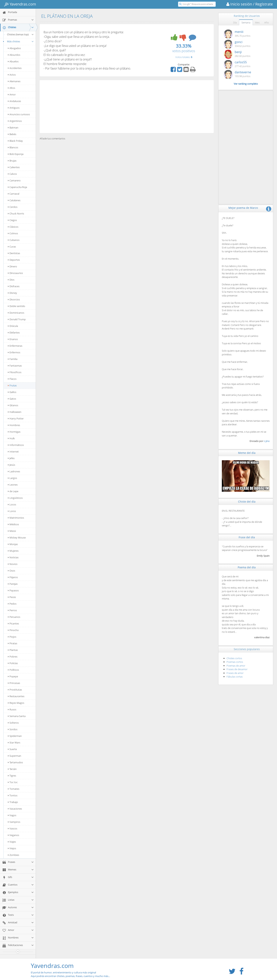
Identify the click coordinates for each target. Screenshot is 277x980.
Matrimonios (16, 518)
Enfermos (14, 352)
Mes (257, 22)
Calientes (14, 167)
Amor (12, 94)
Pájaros (13, 577)
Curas (12, 247)
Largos (12, 478)
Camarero (14, 180)
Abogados (14, 48)
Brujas (12, 161)
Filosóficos (15, 372)
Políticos (13, 670)
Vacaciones (15, 809)
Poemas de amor (236, 666)
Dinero (12, 266)
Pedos (12, 604)
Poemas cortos (235, 662)
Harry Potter (16, 418)
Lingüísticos (15, 498)
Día (235, 22)
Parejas (13, 584)
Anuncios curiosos (19, 114)
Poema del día (247, 567)
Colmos (13, 233)
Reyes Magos (16, 703)
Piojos (12, 637)
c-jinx (267, 441)
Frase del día (247, 537)
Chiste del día (247, 502)
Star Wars (14, 743)
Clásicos (13, 227)
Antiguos (14, 108)
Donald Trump (17, 319)
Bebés (12, 134)
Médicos (13, 524)
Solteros (13, 723)
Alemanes (14, 81)
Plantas (13, 650)
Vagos (12, 815)
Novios (13, 564)
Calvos (12, 174)
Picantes (13, 623)
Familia (13, 359)
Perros (12, 610)
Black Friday (15, 141)
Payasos (13, 590)
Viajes (12, 842)
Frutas (12, 385)
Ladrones (14, 471)
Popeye (13, 676)
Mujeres (13, 551)
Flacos (12, 379)
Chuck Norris (16, 213)
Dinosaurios (15, 273)
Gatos (12, 399)
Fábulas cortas (235, 677)
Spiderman (15, 736)
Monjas (13, 544)
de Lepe (13, 491)
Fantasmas (15, 366)
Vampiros (14, 822)
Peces (12, 597)
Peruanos (14, 617)
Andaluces (14, 101)
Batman (13, 128)
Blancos (13, 147)
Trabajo (13, 802)
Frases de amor (235, 673)
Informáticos (16, 445)
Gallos (12, 392)
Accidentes (15, 68)
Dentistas (14, 253)
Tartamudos (15, 762)
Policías (13, 663)
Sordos (13, 729)
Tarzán (12, 769)
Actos (12, 75)
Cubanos (14, 240)
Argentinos (15, 121)
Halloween (15, 412)
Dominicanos (16, 313)
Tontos (13, 795)
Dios (11, 280)
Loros (12, 511)
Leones (13, 485)
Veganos (14, 835)
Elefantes (14, 333)
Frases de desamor (237, 669)
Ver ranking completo (246, 84)
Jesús (12, 465)
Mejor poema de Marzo (243, 208)
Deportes (14, 260)
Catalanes (14, 200)
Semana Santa (17, 716)
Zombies (14, 855)
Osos (12, 571)
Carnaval (14, 194)
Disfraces (14, 286)
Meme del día (247, 453)
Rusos (12, 709)
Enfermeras (15, 346)
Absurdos (14, 55)
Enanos (13, 339)
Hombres (14, 425)
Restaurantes (16, 696)
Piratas (13, 643)
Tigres (12, 776)
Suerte (12, 749)
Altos (12, 88)
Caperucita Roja (17, 187)
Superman (15, 756)
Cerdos (13, 207)
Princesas (14, 683)
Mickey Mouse (17, 538)
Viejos (12, 848)
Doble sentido (17, 306)
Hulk (11, 438)
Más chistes (18, 41)
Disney (12, 293)
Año (267, 22)
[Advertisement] (127, 107)
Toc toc (13, 782)
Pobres (13, 657)
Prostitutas (15, 690)
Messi (12, 531)
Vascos (13, 828)
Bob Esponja (16, 154)
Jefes (11, 458)
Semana (246, 22)
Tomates (14, 789)
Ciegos (12, 220)
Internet (13, 452)
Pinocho (13, 630)
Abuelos (13, 61)
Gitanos (13, 405)
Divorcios (14, 299)
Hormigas (14, 432)
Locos (12, 504)
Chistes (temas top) (20, 34)
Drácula (13, 326)
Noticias (13, 557)
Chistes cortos (234, 658)
